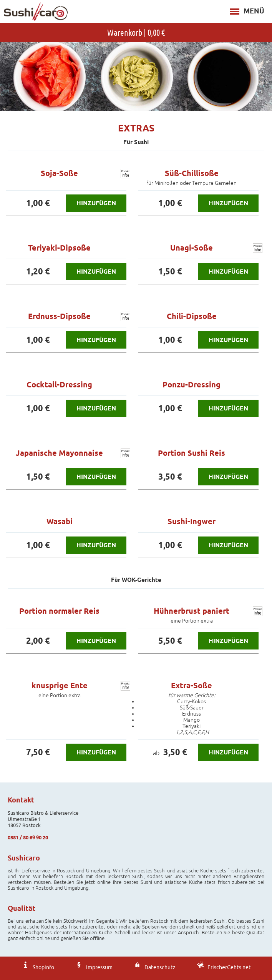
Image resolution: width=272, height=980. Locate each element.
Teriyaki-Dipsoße (59, 248)
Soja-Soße (59, 173)
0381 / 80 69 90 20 (28, 837)
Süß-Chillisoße (192, 173)
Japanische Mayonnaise (59, 453)
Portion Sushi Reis (192, 453)
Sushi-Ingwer (192, 522)
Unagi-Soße (192, 248)
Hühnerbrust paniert (192, 611)
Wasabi (60, 522)
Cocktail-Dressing (59, 385)
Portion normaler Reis (59, 611)
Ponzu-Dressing (192, 385)
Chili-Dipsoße (192, 316)
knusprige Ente (60, 686)
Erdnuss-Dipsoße (59, 316)
